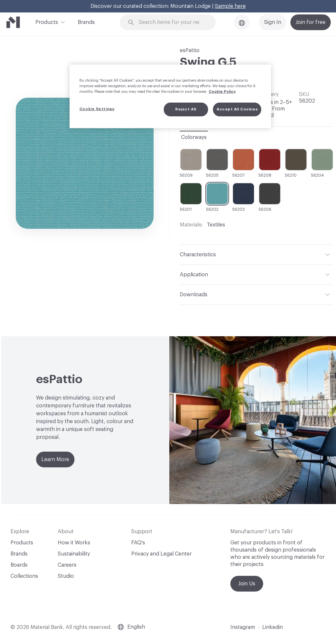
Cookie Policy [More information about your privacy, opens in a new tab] (222, 92)
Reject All (186, 109)
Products (47, 22)
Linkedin (273, 627)
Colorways (194, 137)
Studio (66, 576)
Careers (67, 565)
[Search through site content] (172, 22)
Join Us (247, 584)
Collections (24, 576)
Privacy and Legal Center (161, 554)
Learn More (55, 459)
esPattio (190, 50)
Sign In (273, 22)
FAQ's (138, 543)
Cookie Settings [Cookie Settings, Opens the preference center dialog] (97, 109)
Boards (19, 565)
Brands (86, 22)
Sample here (230, 6)
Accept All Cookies (237, 109)
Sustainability (74, 554)
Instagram (243, 627)
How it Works (74, 543)
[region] (170, 96)
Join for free (311, 22)
